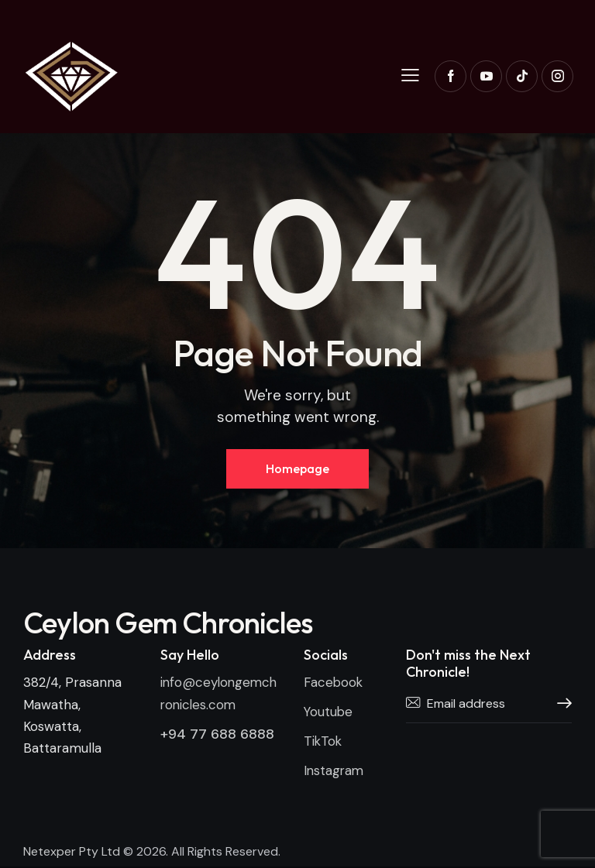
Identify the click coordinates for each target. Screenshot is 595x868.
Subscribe (560, 705)
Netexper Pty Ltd (72, 853)
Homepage (297, 468)
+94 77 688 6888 (217, 734)
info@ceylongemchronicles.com (217, 694)
